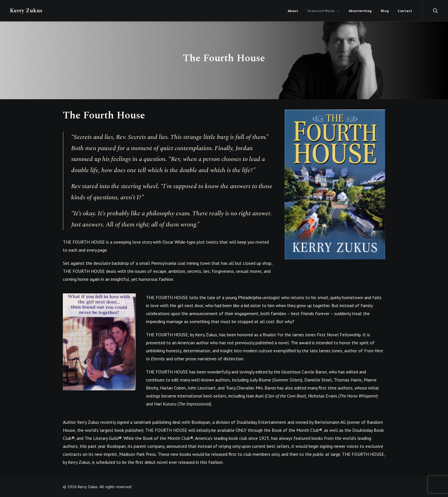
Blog (385, 11)
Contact (405, 11)
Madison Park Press (138, 454)
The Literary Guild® (103, 438)
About (293, 11)
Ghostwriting (360, 11)
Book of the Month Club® (297, 430)
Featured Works (323, 11)
